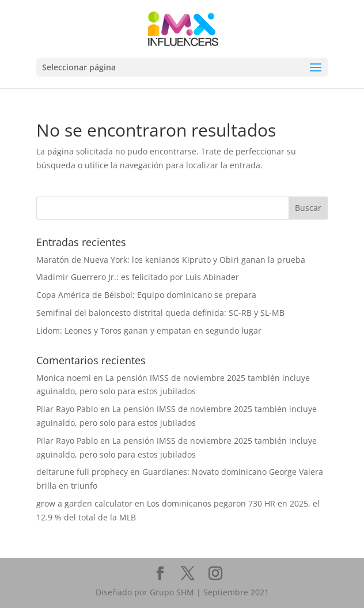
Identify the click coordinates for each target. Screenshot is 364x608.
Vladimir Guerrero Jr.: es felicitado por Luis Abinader (138, 277)
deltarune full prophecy (82, 472)
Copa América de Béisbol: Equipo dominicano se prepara (146, 295)
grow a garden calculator (84, 503)
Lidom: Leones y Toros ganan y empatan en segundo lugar (149, 331)
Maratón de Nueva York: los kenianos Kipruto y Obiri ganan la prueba (171, 260)
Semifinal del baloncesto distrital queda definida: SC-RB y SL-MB (160, 313)
